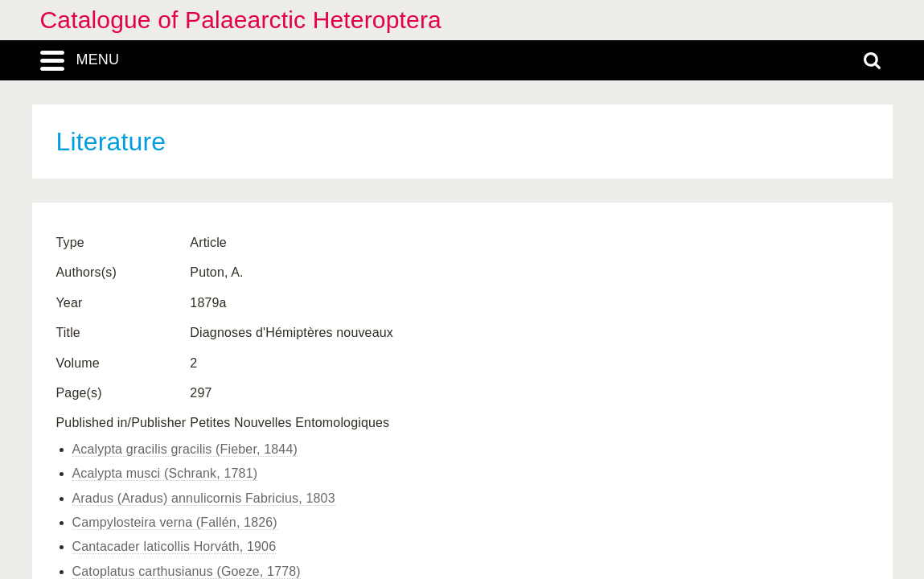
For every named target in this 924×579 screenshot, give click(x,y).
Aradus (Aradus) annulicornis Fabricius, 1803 (204, 498)
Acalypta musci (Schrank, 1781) (165, 473)
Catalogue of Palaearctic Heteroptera (241, 20)
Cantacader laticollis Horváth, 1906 (175, 546)
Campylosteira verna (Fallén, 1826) (175, 522)
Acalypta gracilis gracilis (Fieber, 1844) (185, 449)
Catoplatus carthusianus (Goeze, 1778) (187, 571)
